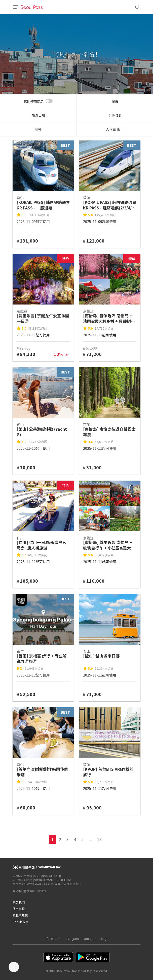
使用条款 (19, 909)
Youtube (89, 938)
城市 (115, 101)
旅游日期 (38, 115)
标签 (38, 129)
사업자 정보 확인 (71, 883)
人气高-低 (113, 129)
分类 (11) (115, 115)
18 (99, 839)
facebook (53, 938)
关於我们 (19, 902)
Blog (103, 938)
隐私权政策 (20, 915)
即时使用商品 (34, 101)
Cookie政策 (21, 922)
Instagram (72, 938)
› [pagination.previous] (110, 839)
